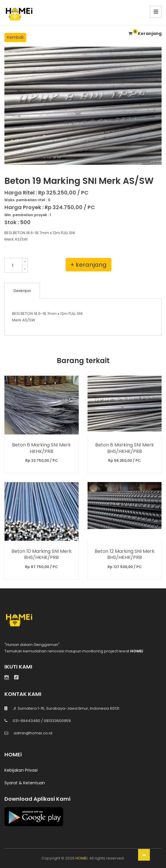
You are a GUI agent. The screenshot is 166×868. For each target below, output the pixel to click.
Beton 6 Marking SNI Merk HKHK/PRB (41, 448)
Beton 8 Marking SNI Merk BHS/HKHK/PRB (125, 448)
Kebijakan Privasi (21, 770)
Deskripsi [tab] (22, 291)
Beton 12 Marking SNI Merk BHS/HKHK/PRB (125, 554)
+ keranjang (88, 265)
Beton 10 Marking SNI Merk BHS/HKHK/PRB (42, 554)
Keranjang (145, 33)
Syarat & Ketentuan (25, 783)
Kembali (15, 37)
